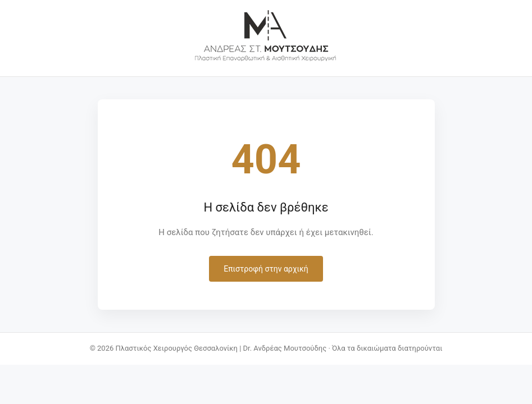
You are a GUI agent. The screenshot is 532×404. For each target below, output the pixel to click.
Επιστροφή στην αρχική (266, 269)
